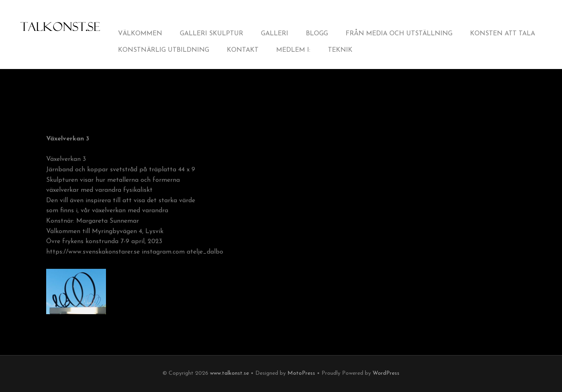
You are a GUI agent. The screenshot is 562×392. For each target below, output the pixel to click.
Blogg (317, 34)
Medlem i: (293, 50)
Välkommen (140, 34)
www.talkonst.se (229, 373)
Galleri (275, 34)
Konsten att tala (503, 34)
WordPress (386, 373)
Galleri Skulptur (212, 34)
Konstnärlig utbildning (164, 50)
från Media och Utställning (399, 34)
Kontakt (243, 50)
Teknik (340, 50)
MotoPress (301, 373)
